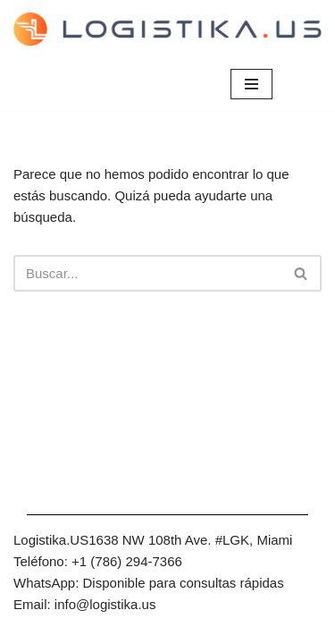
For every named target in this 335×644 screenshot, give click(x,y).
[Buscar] (147, 273)
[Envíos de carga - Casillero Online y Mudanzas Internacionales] (167, 29)
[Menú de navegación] (251, 84)
